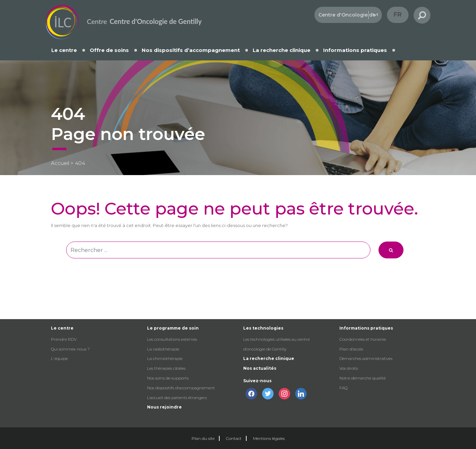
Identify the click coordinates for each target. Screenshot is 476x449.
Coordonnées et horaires (363, 339)
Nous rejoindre (164, 407)
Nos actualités (260, 368)
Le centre (64, 50)
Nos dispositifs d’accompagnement (191, 50)
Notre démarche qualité (362, 378)
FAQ (343, 388)
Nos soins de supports (168, 378)
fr (398, 15)
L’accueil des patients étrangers (177, 398)
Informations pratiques (355, 50)
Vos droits (349, 368)
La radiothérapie (163, 349)
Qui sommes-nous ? (70, 349)
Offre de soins (109, 50)
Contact (234, 438)
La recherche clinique (282, 50)
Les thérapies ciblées (166, 368)
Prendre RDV (64, 339)
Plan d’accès (351, 349)
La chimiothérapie (165, 358)
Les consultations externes (172, 339)
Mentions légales (269, 438)
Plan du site (203, 438)
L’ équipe (59, 358)
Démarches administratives (366, 358)
